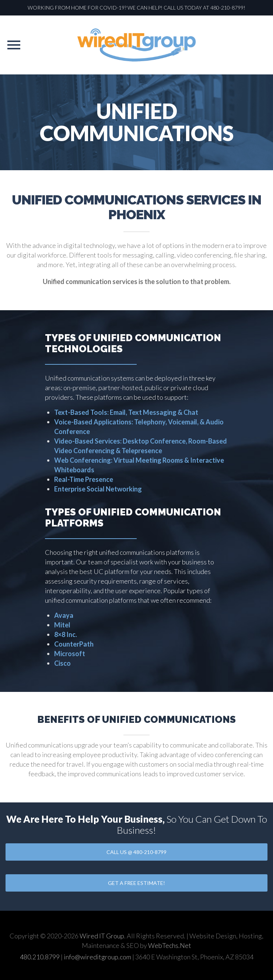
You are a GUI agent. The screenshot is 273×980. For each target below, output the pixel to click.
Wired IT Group (102, 936)
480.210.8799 (40, 957)
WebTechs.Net (170, 945)
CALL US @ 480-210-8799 (136, 852)
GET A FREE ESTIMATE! (136, 883)
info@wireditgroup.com (97, 957)
